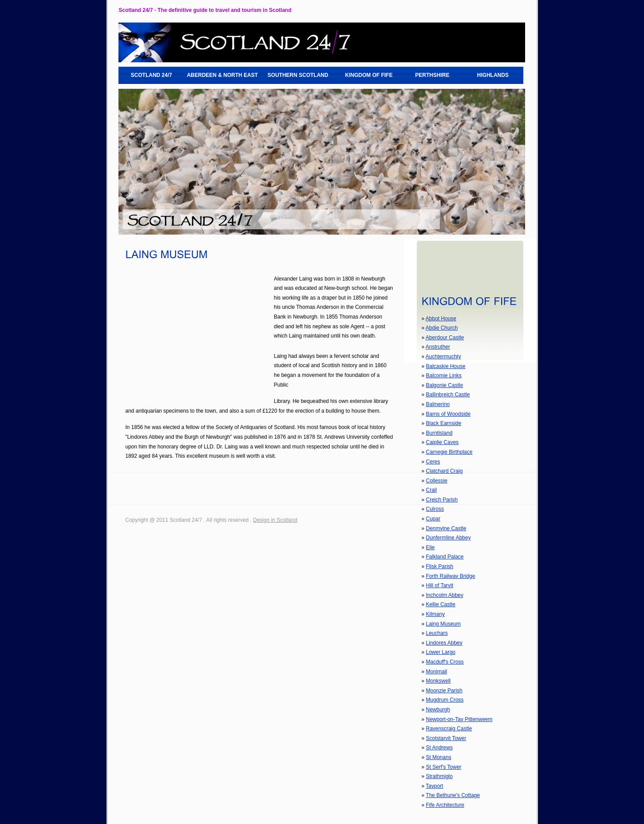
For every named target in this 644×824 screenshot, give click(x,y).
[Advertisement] (200, 336)
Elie (431, 547)
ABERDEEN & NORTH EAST (223, 75)
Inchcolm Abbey (445, 595)
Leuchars (437, 633)
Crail (432, 490)
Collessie (437, 481)
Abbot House (441, 319)
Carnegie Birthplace (449, 452)
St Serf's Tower (444, 767)
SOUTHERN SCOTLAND (298, 75)
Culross (435, 509)
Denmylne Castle (446, 528)
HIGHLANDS (493, 75)
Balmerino (438, 404)
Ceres (433, 462)
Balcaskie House (446, 366)
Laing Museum (444, 624)
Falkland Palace (445, 557)
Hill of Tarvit (440, 585)
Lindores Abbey (444, 643)
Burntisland (439, 433)
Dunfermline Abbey (448, 538)
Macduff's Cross (445, 662)
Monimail (437, 672)
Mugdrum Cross (445, 700)
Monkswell (438, 681)
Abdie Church (442, 328)
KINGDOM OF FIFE (369, 75)
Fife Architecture (445, 805)
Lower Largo (441, 652)
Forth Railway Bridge (451, 576)
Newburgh (438, 710)
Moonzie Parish (444, 691)
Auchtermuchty (443, 357)
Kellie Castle (441, 604)
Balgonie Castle (445, 385)
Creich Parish (442, 500)
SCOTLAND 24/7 (151, 75)
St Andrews (440, 748)
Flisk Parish (440, 566)
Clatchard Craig (444, 471)
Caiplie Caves (442, 442)
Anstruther (438, 347)
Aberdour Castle (445, 338)
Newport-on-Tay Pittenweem (459, 719)
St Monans (439, 757)
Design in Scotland (275, 520)
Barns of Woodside (448, 414)
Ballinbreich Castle (448, 395)
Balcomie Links (444, 376)
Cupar (433, 519)
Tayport (434, 786)
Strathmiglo (440, 776)
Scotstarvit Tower (446, 738)
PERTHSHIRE (432, 75)
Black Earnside (444, 423)
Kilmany (436, 614)
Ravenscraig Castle (449, 729)
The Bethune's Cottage (453, 795)
